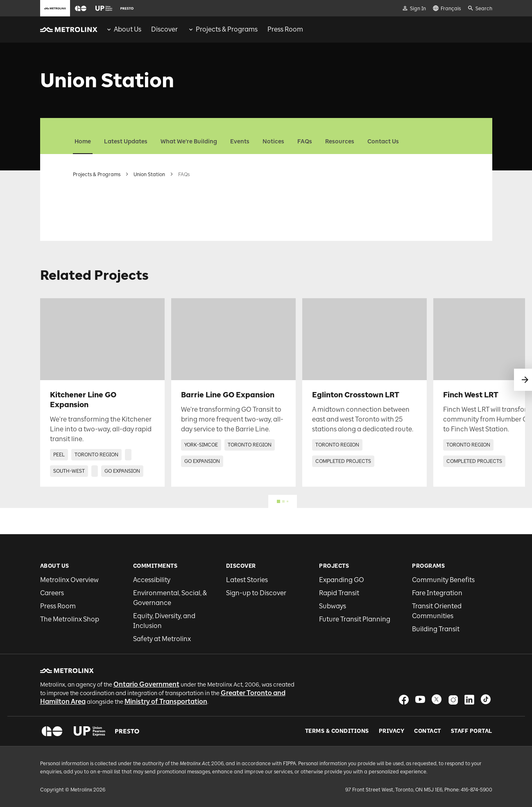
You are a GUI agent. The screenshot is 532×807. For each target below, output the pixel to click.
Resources (340, 142)
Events (240, 142)
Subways (333, 606)
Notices (273, 142)
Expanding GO (342, 580)
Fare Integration (437, 593)
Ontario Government (146, 684)
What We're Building (189, 142)
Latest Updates (126, 142)
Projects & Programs (97, 175)
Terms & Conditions (337, 731)
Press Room (58, 606)
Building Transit (436, 629)
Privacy (392, 731)
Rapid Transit (339, 593)
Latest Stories (247, 580)
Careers (52, 593)
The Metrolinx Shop (70, 619)
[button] (81, 8)
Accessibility (152, 580)
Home (83, 142)
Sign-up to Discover (256, 593)
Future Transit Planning (355, 619)
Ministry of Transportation (166, 702)
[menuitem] (123, 29)
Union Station (149, 175)
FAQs (305, 142)
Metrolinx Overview (69, 580)
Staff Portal (472, 731)
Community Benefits (443, 580)
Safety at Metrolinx (162, 639)
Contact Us (383, 142)
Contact (428, 731)
